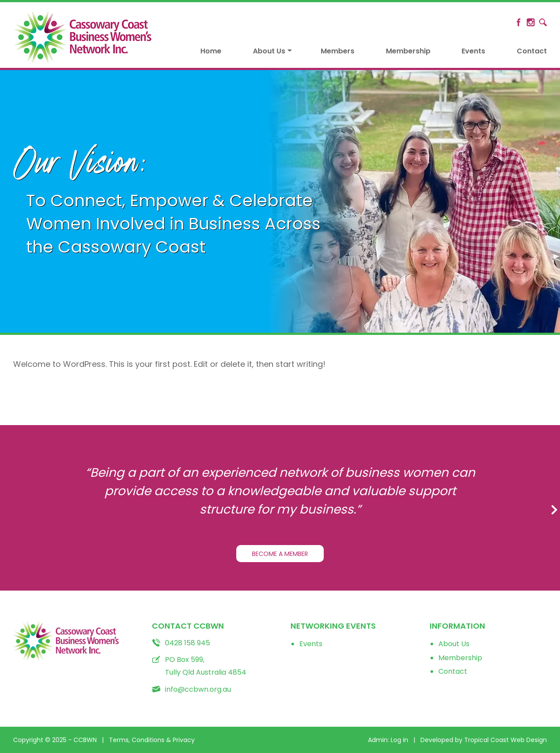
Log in (399, 740)
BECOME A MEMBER (280, 554)
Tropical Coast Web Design (506, 740)
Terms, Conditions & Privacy (152, 740)
